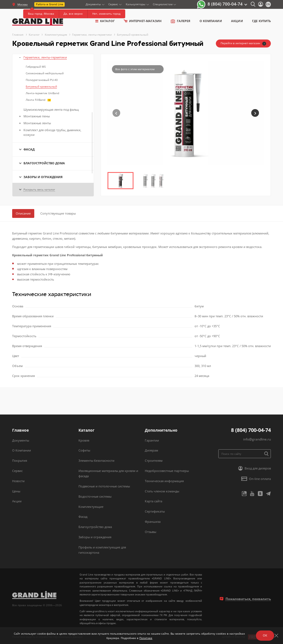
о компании (211, 21)
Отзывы (150, 532)
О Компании (22, 450)
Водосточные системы (95, 496)
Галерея (180, 21)
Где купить (261, 21)
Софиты (84, 450)
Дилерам (151, 450)
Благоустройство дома (95, 527)
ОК (265, 635)
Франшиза (153, 522)
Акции (237, 21)
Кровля (84, 440)
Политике (146, 638)
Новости (18, 481)
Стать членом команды (162, 491)
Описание (23, 213)
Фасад (83, 517)
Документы (93, 4)
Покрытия (20, 460)
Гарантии (152, 440)
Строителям (154, 460)
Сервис (113, 4)
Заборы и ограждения (95, 537)
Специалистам (163, 4)
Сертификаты (155, 511)
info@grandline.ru (257, 439)
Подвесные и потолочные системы (104, 486)
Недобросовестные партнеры (167, 471)
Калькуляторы (136, 4)
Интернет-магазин (143, 21)
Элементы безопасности (96, 460)
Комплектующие (91, 507)
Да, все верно (73, 14)
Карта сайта (154, 501)
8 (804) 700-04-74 (225, 4)
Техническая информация (164, 481)
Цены (16, 491)
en (268, 4)
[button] (255, 113)
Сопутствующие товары (58, 213)
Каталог (105, 21)
